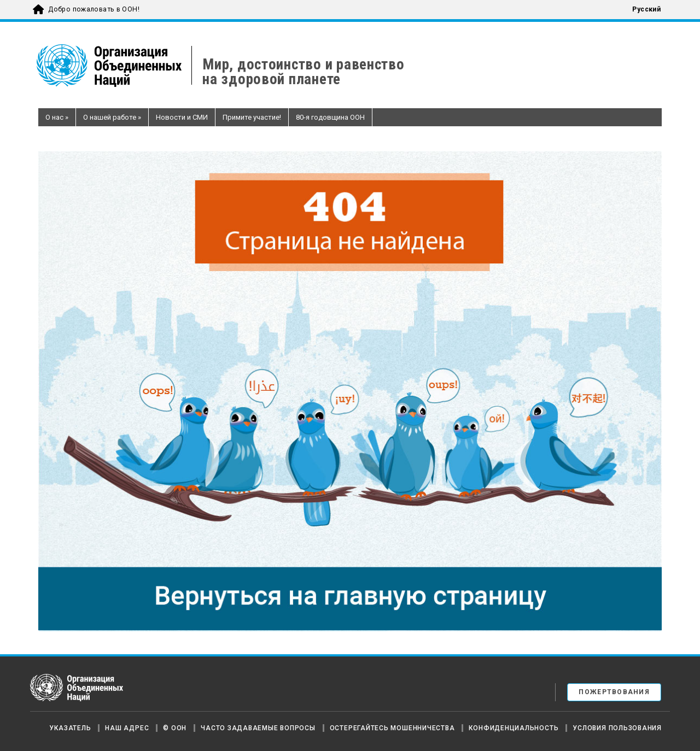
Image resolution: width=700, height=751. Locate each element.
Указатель (70, 728)
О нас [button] (57, 117)
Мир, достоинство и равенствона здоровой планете (303, 72)
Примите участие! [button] (252, 117)
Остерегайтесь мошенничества (392, 728)
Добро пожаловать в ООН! (94, 9)
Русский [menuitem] (646, 9)
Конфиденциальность (514, 728)
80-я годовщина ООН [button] (330, 117)
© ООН (175, 728)
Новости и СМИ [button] (182, 117)
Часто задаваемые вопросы (258, 728)
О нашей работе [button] (112, 117)
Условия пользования (617, 728)
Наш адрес (127, 728)
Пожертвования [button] (614, 692)
